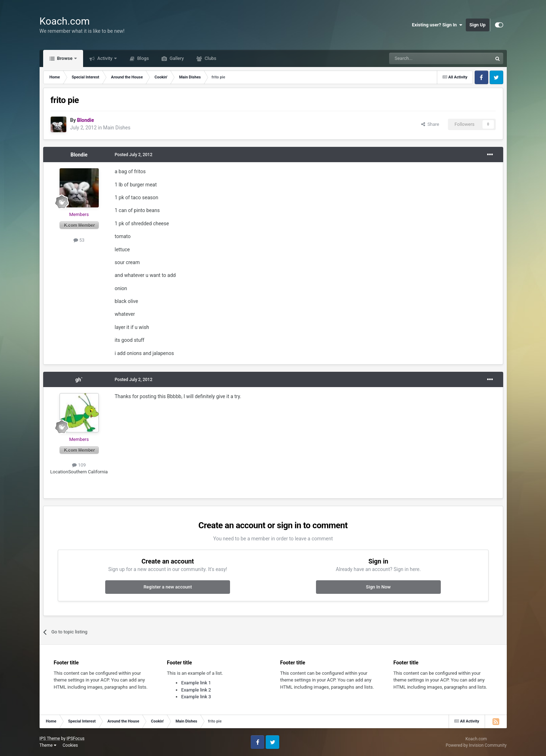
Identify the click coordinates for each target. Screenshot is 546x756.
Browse (65, 58)
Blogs (142, 58)
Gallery (176, 58)
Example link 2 (196, 690)
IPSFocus (76, 739)
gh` (79, 380)
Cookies (70, 745)
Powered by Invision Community (476, 745)
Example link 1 (196, 683)
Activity (105, 58)
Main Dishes (117, 128)
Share (430, 124)
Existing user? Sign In (437, 25)
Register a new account (168, 587)
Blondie (79, 155)
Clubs (210, 58)
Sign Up (477, 25)
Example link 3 (196, 697)
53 (79, 240)
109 (79, 465)
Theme (48, 745)
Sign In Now (378, 587)
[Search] (424, 58)
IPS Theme (50, 739)
